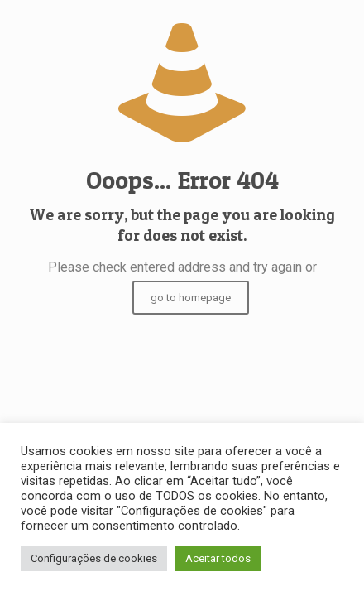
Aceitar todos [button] (218, 558)
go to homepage (191, 298)
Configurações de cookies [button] (94, 558)
